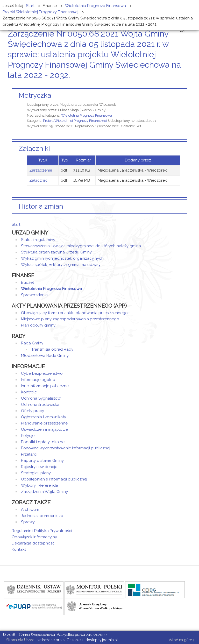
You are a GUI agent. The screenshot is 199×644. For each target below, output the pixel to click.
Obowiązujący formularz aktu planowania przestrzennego (74, 313)
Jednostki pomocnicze (42, 516)
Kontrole (29, 392)
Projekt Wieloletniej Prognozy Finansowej (75, 121)
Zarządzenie (41, 170)
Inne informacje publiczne (45, 386)
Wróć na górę (182, 640)
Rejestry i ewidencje (39, 467)
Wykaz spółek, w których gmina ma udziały (61, 265)
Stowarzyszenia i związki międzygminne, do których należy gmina (81, 246)
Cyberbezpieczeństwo (42, 373)
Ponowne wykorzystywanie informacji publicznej (66, 448)
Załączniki (34, 148)
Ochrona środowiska (40, 405)
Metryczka (35, 95)
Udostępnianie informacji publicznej (54, 479)
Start (16, 224)
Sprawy (28, 522)
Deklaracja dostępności (34, 543)
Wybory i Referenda (40, 485)
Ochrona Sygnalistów (41, 398)
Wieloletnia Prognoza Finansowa (87, 115)
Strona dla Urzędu (21, 640)
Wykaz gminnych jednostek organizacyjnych (62, 258)
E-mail (186, 85)
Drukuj (180, 85)
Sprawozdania (34, 295)
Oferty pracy (33, 411)
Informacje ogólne (38, 380)
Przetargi (29, 454)
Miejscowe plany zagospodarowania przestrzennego (70, 319)
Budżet (27, 282)
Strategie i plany (36, 473)
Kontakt (19, 549)
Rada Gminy (32, 343)
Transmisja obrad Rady (52, 349)
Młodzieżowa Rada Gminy (45, 356)
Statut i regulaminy (38, 240)
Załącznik (38, 180)
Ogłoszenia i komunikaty (44, 417)
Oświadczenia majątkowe (44, 429)
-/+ (183, 31)
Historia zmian (41, 206)
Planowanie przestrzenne (44, 423)
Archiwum (30, 509)
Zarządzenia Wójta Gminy (44, 492)
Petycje (28, 436)
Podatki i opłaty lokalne (43, 442)
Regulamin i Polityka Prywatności (42, 531)
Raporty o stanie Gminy (42, 461)
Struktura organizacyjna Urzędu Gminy (56, 252)
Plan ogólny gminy (38, 325)
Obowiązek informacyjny (34, 537)
